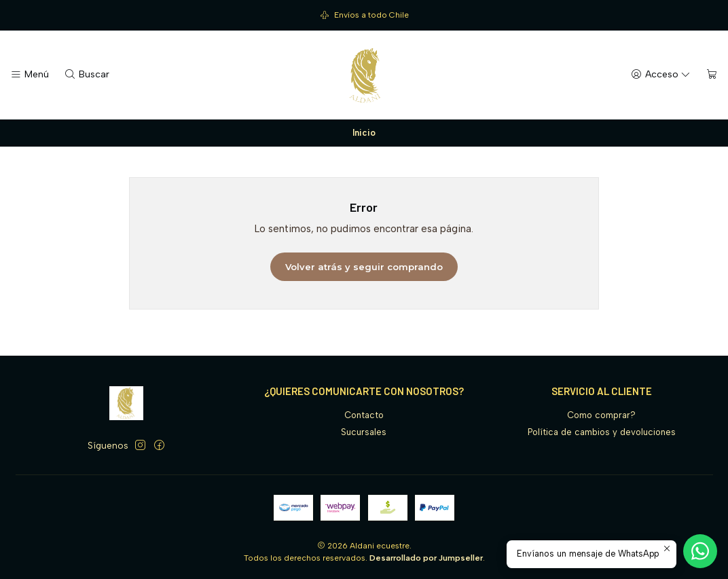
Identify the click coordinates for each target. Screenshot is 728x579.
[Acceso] (661, 75)
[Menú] (30, 75)
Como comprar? (601, 415)
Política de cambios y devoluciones (602, 432)
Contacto (364, 415)
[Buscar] (87, 75)
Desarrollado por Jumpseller (426, 558)
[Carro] (712, 75)
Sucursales (364, 432)
